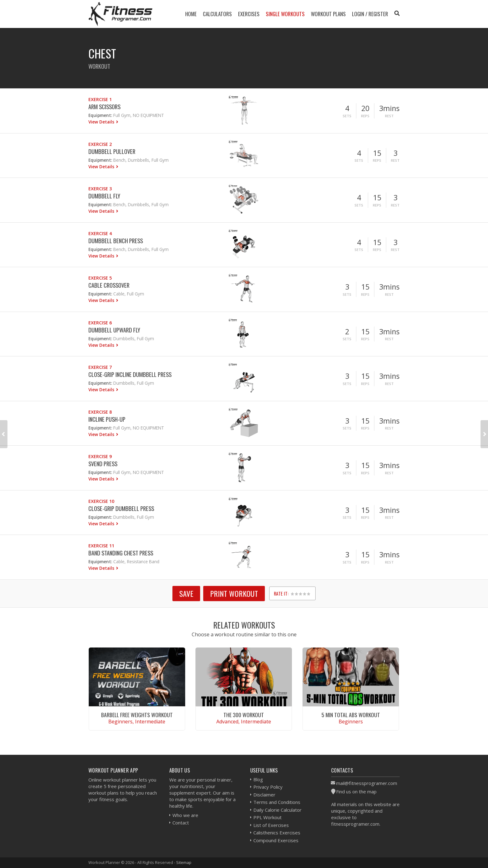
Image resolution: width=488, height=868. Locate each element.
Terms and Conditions (277, 802)
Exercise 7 (100, 367)
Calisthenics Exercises (277, 833)
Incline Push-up (107, 419)
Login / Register (370, 14)
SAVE (186, 593)
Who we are (185, 815)
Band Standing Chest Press (121, 553)
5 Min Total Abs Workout (351, 715)
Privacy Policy (268, 787)
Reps (365, 116)
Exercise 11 (101, 546)
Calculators (217, 14)
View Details (102, 122)
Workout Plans (328, 14)
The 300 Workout (244, 715)
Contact (181, 823)
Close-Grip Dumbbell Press (121, 508)
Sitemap (184, 862)
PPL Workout (267, 817)
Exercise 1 (100, 99)
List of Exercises (271, 825)
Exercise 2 (100, 144)
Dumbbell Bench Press (116, 241)
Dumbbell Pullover (112, 151)
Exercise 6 (100, 323)
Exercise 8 (100, 412)
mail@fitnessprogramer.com (367, 783)
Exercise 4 (100, 233)
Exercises (249, 14)
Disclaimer (264, 795)
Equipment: (100, 115)
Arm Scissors (104, 107)
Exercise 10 (101, 501)
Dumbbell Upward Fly (114, 330)
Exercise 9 (100, 456)
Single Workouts (285, 14)
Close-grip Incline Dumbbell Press (130, 374)
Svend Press (103, 464)
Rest (389, 116)
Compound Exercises (276, 840)
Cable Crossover (109, 285)
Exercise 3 (100, 189)
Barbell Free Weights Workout (137, 715)
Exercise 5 (100, 278)
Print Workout (234, 593)
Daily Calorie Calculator (277, 810)
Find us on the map (356, 791)
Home (191, 14)
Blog (258, 779)
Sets (347, 116)
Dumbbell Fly (104, 196)
